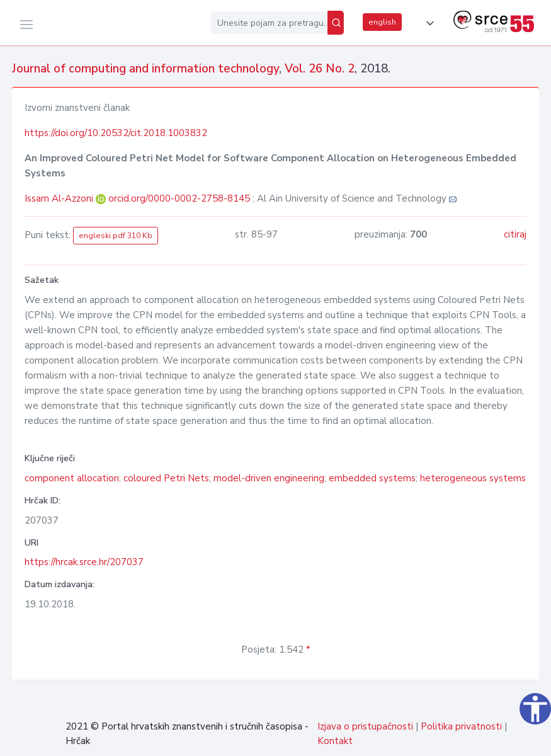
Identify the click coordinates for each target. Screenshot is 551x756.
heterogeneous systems (473, 478)
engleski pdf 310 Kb (116, 236)
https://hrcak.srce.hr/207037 (84, 562)
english (382, 22)
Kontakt (335, 741)
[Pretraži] (336, 23)
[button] (428, 23)
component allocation (72, 478)
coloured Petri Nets (166, 478)
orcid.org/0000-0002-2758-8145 (179, 198)
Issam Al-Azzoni (60, 198)
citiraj (515, 234)
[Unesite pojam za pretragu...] (269, 23)
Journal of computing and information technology (145, 69)
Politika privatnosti (461, 726)
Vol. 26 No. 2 (320, 69)
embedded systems (372, 478)
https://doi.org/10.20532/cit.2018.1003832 (116, 133)
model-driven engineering (269, 478)
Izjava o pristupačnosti (365, 726)
